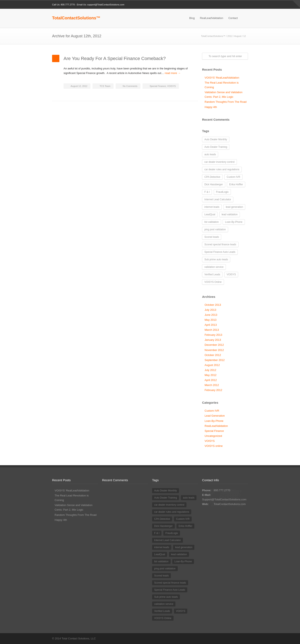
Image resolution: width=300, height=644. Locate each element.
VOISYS (172, 86)
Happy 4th (211, 107)
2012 (230, 36)
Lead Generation (215, 416)
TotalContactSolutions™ (76, 18)
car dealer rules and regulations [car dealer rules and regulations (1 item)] (222, 169)
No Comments (130, 86)
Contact (233, 18)
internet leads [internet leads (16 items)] (212, 207)
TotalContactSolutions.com (230, 504)
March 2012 (212, 385)
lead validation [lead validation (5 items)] (230, 214)
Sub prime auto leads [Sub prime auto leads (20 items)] (216, 259)
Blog (192, 18)
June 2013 (211, 315)
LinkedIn (235, 5)
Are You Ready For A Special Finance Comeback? (115, 58)
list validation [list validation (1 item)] (212, 222)
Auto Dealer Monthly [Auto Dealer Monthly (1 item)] (216, 139)
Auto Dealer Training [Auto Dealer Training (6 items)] (216, 147)
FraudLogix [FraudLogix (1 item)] (222, 192)
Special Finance (158, 86)
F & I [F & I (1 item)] (207, 192)
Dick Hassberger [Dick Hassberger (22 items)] (214, 184)
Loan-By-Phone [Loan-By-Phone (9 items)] (234, 222)
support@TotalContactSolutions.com (106, 5)
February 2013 (213, 335)
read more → (173, 73)
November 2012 (214, 350)
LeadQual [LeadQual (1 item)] (210, 214)
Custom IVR (212, 411)
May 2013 (211, 320)
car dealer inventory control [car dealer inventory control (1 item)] (219, 162)
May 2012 (211, 375)
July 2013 (210, 310)
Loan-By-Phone (214, 421)
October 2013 (213, 305)
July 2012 (210, 370)
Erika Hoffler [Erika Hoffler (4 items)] (236, 184)
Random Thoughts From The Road (226, 102)
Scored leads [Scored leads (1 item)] (212, 237)
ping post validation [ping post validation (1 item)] (215, 229)
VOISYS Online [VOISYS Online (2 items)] (213, 282)
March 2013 (212, 330)
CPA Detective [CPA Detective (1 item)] (212, 177)
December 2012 (214, 345)
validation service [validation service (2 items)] (214, 267)
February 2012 (213, 390)
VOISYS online (214, 446)
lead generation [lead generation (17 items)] (234, 207)
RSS (244, 5)
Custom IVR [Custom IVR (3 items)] (233, 177)
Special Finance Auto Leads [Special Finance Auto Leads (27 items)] (220, 252)
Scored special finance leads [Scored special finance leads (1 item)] (220, 244)
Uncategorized (213, 436)
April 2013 (211, 325)
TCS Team (105, 86)
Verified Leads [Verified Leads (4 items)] (212, 274)
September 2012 (215, 360)
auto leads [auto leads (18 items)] (210, 154)
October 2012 (213, 355)
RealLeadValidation (211, 18)
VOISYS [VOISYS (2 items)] (231, 274)
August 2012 (212, 365)
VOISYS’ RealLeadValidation (222, 78)
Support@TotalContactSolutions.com (224, 499)
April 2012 (211, 380)
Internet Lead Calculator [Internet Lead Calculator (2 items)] (218, 199)
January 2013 (213, 340)
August (238, 36)
